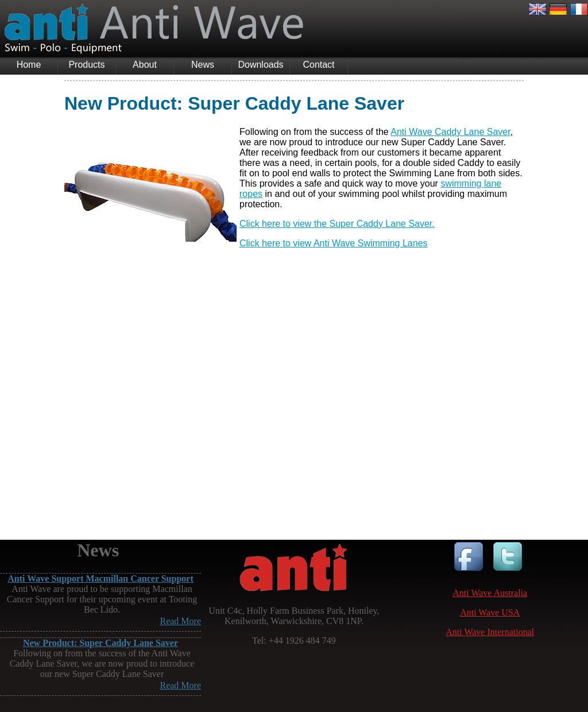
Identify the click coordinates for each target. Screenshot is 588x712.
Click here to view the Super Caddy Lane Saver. (337, 224)
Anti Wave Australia (490, 593)
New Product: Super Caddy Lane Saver (100, 643)
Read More (180, 621)
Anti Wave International (490, 632)
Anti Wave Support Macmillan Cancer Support (100, 578)
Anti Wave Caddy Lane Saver (450, 132)
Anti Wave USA (490, 612)
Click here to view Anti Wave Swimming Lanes (334, 243)
